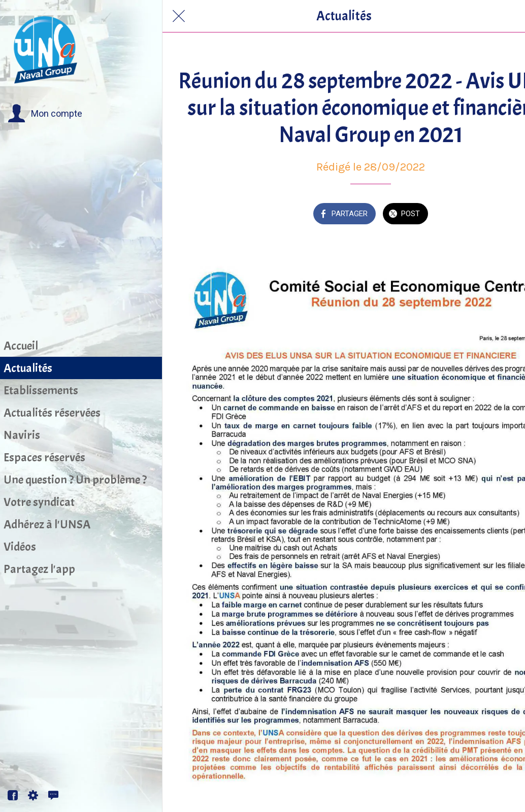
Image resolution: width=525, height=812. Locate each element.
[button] (45, 114)
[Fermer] (179, 16)
